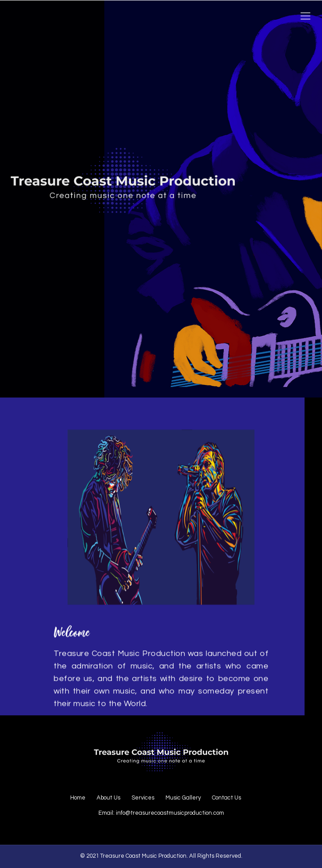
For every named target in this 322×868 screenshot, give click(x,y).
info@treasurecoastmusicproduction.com (170, 813)
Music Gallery (183, 798)
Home (78, 798)
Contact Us (227, 798)
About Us (108, 798)
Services (143, 798)
